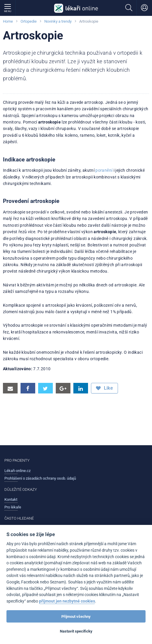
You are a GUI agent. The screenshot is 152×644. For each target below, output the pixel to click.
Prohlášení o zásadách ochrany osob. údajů (40, 478)
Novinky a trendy (58, 21)
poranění (104, 170)
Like (104, 388)
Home (8, 21)
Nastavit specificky (76, 631)
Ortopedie (29, 21)
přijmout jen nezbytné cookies (67, 601)
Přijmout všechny (76, 617)
